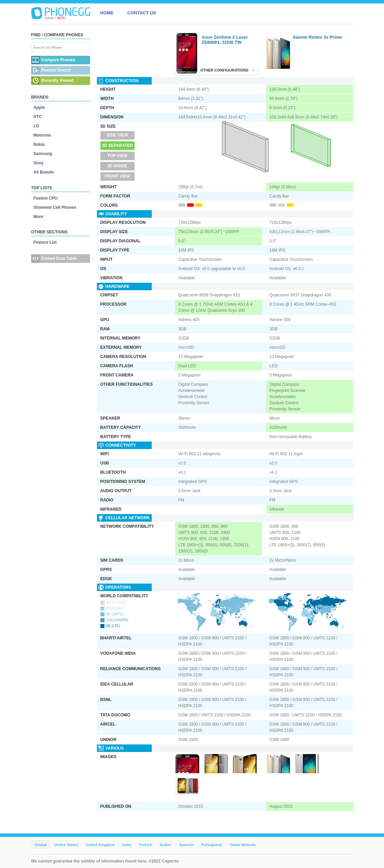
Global (41, 845)
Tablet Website (243, 845)
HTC (38, 117)
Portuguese (212, 845)
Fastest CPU (46, 198)
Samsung (43, 154)
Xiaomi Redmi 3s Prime (318, 37)
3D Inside (117, 166)
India (127, 845)
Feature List (45, 242)
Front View (117, 176)
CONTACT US (142, 13)
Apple (39, 107)
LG (36, 126)
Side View (117, 135)
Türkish (146, 845)
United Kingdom (100, 845)
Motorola (42, 135)
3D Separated (117, 145)
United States (66, 845)
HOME (107, 13)
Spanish (187, 845)
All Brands (44, 172)
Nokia (39, 144)
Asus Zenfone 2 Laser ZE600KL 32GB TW (225, 40)
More (39, 217)
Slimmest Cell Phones (55, 207)
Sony (39, 163)
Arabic (165, 845)
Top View (117, 156)
